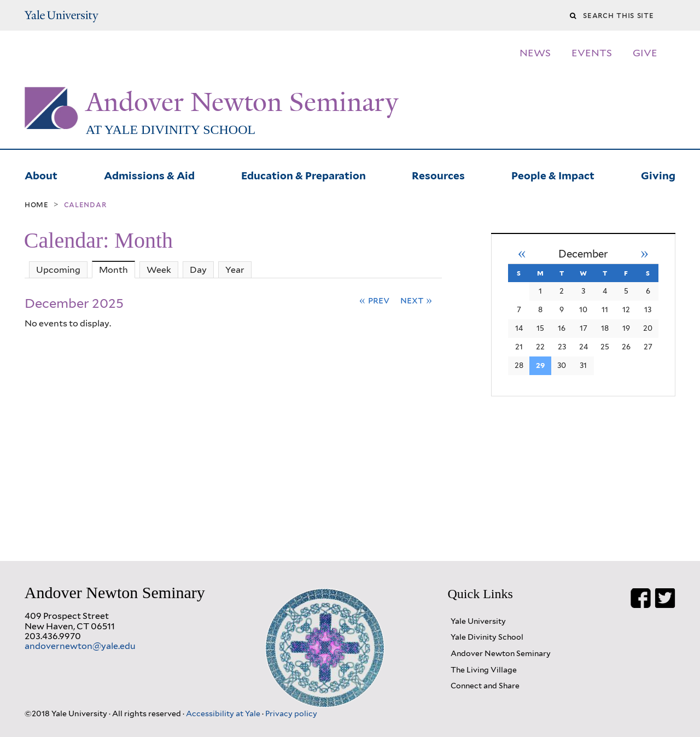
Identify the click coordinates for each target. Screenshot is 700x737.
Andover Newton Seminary (242, 102)
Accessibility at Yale (224, 713)
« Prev (374, 300)
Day (198, 270)
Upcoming (58, 270)
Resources (438, 174)
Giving (658, 174)
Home (37, 204)
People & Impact (553, 174)
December (583, 254)
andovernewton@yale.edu (80, 646)
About (41, 174)
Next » (416, 300)
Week (159, 270)
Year (235, 270)
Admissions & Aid (149, 174)
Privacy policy (291, 713)
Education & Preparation (304, 174)
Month (117, 270)
